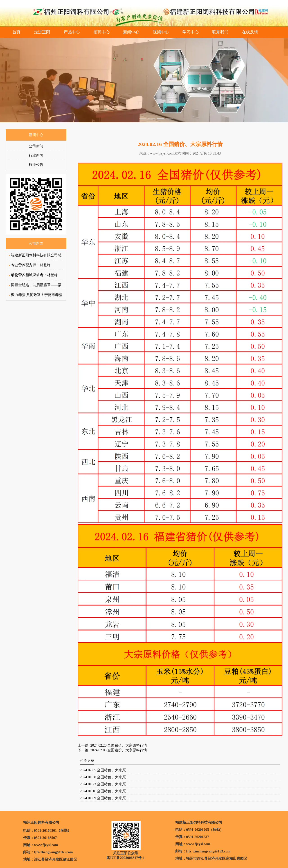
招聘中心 (101, 32)
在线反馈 (250, 32)
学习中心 (191, 32)
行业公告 (36, 165)
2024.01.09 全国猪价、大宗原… (105, 798)
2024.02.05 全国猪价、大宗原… (105, 770)
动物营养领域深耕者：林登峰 (34, 275)
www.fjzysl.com (162, 153)
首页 (16, 32)
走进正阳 (42, 32)
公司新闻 (36, 146)
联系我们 (220, 32)
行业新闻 (36, 155)
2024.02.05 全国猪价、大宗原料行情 (118, 750)
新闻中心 (131, 32)
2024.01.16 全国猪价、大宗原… (105, 791)
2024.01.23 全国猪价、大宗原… (105, 784)
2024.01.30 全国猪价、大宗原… (105, 777)
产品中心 (72, 32)
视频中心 (161, 32)
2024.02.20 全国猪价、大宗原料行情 (118, 745)
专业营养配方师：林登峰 (31, 265)
